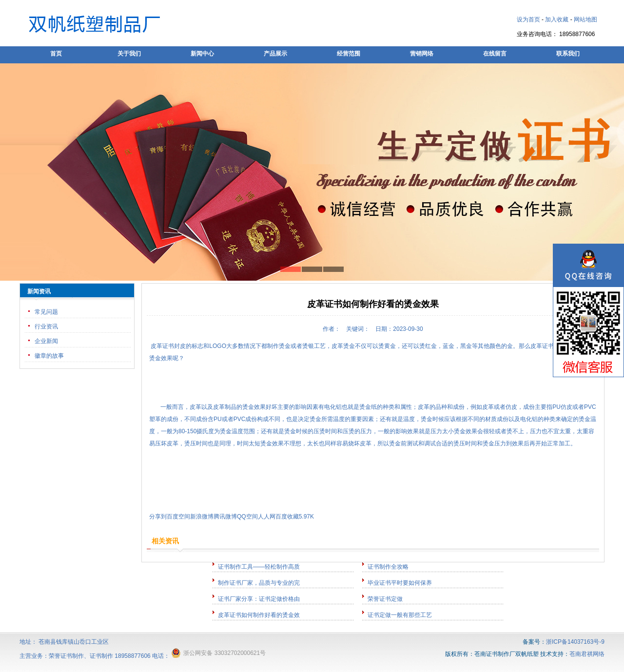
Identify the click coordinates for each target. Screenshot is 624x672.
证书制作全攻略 (388, 567)
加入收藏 (557, 19)
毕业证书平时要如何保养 (400, 583)
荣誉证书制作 (66, 656)
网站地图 (585, 19)
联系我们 (568, 54)
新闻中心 (202, 54)
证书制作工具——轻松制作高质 (259, 567)
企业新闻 (46, 341)
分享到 (158, 517)
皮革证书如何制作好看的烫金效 (259, 615)
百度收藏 (287, 517)
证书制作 (101, 656)
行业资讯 (46, 326)
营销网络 (422, 54)
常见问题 (46, 312)
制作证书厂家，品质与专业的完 (259, 583)
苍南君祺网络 (587, 654)
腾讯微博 (225, 517)
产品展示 (275, 54)
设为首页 (528, 19)
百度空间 (178, 517)
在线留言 (495, 54)
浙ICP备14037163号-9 (575, 642)
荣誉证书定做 (385, 599)
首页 (56, 54)
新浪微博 (202, 517)
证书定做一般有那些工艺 (400, 615)
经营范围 (349, 54)
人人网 (267, 517)
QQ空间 (247, 517)
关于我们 (129, 54)
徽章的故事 (49, 356)
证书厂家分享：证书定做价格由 (259, 599)
